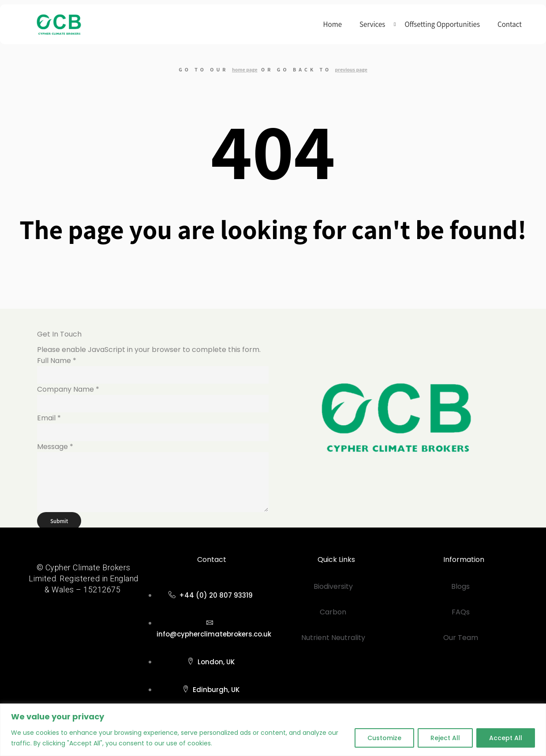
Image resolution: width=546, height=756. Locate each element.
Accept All (506, 738)
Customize (384, 738)
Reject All (445, 738)
